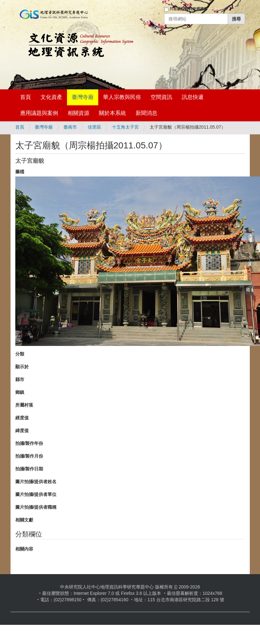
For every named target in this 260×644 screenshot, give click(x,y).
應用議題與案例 (39, 113)
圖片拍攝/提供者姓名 (36, 482)
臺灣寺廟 (83, 97)
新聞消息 (146, 113)
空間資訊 (161, 97)
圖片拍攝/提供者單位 (36, 494)
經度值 (22, 418)
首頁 (26, 97)
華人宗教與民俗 (122, 97)
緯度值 (22, 431)
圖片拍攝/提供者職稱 (36, 507)
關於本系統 (112, 113)
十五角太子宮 (125, 127)
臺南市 (70, 127)
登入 (155, 28)
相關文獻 (24, 520)
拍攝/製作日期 (29, 469)
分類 (20, 354)
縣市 (20, 379)
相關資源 (78, 113)
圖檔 (20, 172)
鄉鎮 (20, 392)
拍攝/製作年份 (29, 443)
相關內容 (24, 549)
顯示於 (22, 367)
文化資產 (51, 97)
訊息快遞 (193, 97)
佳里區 (94, 127)
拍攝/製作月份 (29, 456)
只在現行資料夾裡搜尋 (189, 9)
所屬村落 (24, 405)
